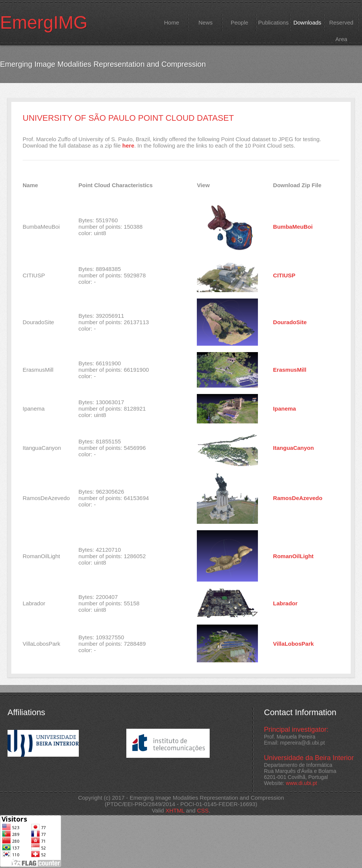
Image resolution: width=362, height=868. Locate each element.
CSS (203, 810)
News (206, 22)
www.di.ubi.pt (301, 783)
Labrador (285, 603)
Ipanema (285, 409)
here (128, 145)
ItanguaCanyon (293, 448)
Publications (274, 22)
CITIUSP (284, 275)
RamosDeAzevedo (298, 498)
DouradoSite (290, 322)
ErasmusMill (290, 370)
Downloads (307, 22)
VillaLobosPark (293, 644)
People (240, 22)
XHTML (175, 810)
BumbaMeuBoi (293, 227)
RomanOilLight (293, 556)
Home (172, 22)
